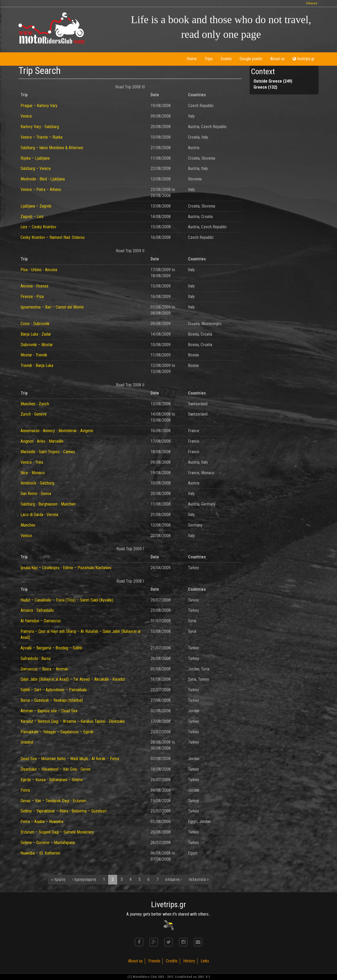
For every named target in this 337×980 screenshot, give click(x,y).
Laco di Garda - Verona (39, 515)
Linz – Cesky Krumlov (38, 227)
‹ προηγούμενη (84, 879)
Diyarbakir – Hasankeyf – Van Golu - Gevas (56, 769)
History (189, 961)
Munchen (28, 525)
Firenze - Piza (32, 297)
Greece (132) (265, 87)
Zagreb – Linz (32, 217)
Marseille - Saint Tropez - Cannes (48, 452)
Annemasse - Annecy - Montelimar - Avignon (57, 431)
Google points (251, 59)
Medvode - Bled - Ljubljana (43, 179)
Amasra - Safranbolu (37, 610)
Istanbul (27, 742)
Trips (209, 59)
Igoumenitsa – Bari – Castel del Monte (52, 307)
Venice (26, 116)
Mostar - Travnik (34, 355)
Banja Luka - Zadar (36, 334)
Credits (172, 961)
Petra (25, 790)
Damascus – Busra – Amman (44, 669)
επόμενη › (174, 879)
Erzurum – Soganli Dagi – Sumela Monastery (57, 832)
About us (277, 59)
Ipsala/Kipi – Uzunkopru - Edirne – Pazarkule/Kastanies (66, 568)
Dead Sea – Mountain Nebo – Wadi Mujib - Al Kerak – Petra (70, 759)
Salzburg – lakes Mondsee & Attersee (52, 148)
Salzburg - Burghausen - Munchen (48, 504)
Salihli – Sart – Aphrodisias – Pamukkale (54, 690)
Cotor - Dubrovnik (35, 324)
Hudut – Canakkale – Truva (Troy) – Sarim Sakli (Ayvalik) (67, 600)
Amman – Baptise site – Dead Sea (49, 711)
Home (192, 59)
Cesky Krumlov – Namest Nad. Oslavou (53, 237)
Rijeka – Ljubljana (35, 158)
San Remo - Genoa (36, 494)
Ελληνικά (312, 3)
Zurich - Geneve (34, 414)
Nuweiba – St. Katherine (40, 853)
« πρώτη (58, 879)
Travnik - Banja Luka (37, 365)
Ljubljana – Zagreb (36, 206)
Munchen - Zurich (35, 404)
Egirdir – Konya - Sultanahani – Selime (52, 780)
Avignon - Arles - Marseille (42, 441)
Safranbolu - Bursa (36, 658)
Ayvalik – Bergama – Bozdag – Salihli (51, 648)
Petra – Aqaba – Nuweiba (42, 822)
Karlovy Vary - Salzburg (40, 127)
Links (205, 961)
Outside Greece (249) (273, 81)
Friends (154, 961)
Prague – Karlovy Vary (39, 106)
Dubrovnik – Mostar (37, 345)
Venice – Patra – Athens (41, 190)
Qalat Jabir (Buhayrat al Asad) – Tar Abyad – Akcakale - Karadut (73, 679)
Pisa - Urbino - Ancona (39, 270)
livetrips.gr (304, 59)
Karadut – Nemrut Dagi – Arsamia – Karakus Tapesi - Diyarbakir (73, 721)
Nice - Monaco (33, 473)
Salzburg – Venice (36, 168)
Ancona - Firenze (34, 286)
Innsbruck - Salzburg (37, 483)
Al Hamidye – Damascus (41, 621)
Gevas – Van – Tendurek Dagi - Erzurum (53, 801)
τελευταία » (199, 879)
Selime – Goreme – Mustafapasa (48, 843)
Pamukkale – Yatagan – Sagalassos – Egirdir (57, 732)
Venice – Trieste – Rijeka (41, 137)
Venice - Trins (32, 462)
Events (226, 59)
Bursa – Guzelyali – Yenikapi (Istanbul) (52, 700)
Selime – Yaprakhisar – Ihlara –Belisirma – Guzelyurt (64, 811)
